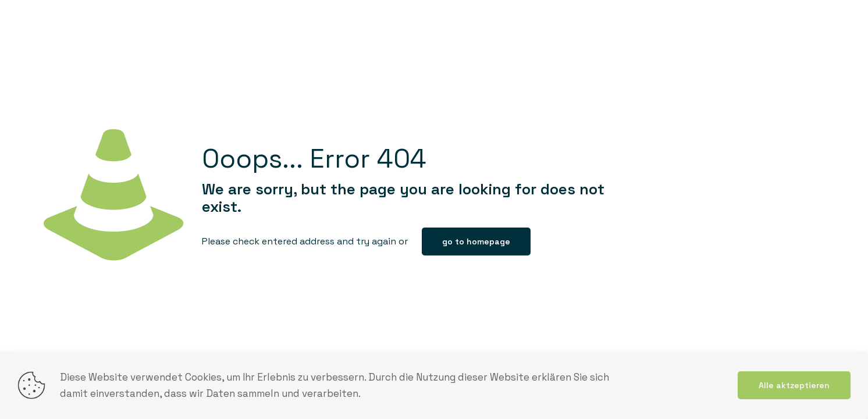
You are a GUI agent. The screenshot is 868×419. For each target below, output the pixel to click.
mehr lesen (703, 385)
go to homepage (476, 242)
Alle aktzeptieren (794, 385)
